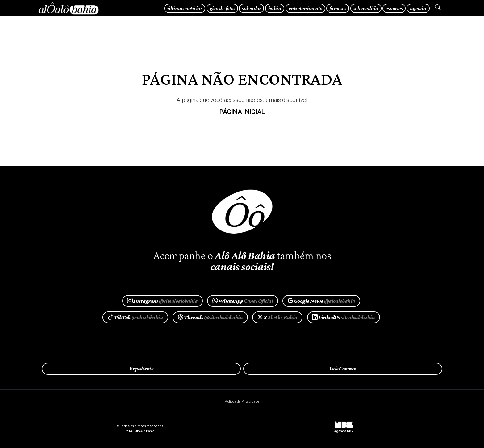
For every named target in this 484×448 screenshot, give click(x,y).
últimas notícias (185, 8)
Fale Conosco (343, 369)
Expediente (141, 369)
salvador (251, 8)
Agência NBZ (344, 429)
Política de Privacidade (242, 402)
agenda (418, 8)
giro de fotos (222, 8)
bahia (275, 8)
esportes (394, 8)
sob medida (366, 8)
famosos (338, 8)
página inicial (242, 112)
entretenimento (305, 8)
